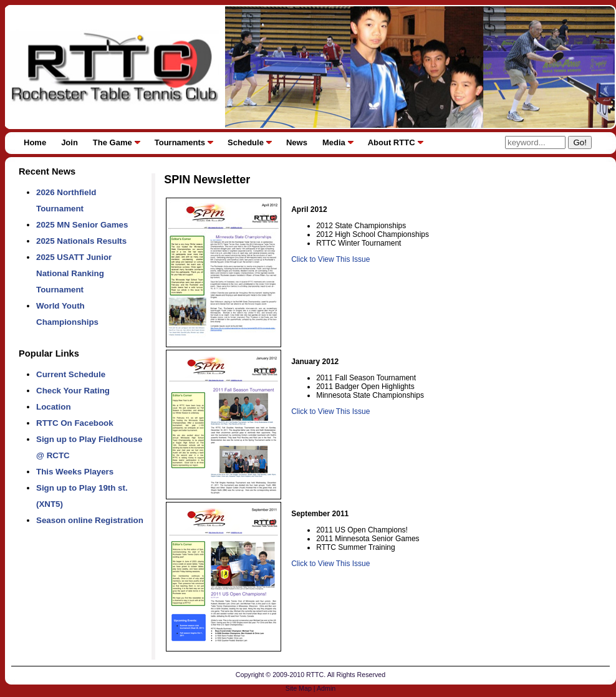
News (297, 142)
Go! (580, 142)
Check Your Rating (73, 391)
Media (334, 142)
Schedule (246, 142)
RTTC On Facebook (75, 423)
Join (70, 142)
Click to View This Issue (330, 259)
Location (54, 407)
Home (35, 142)
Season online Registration (90, 520)
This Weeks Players (75, 472)
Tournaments (180, 142)
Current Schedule (71, 374)
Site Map (299, 688)
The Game (113, 142)
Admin (326, 688)
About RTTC (392, 142)
